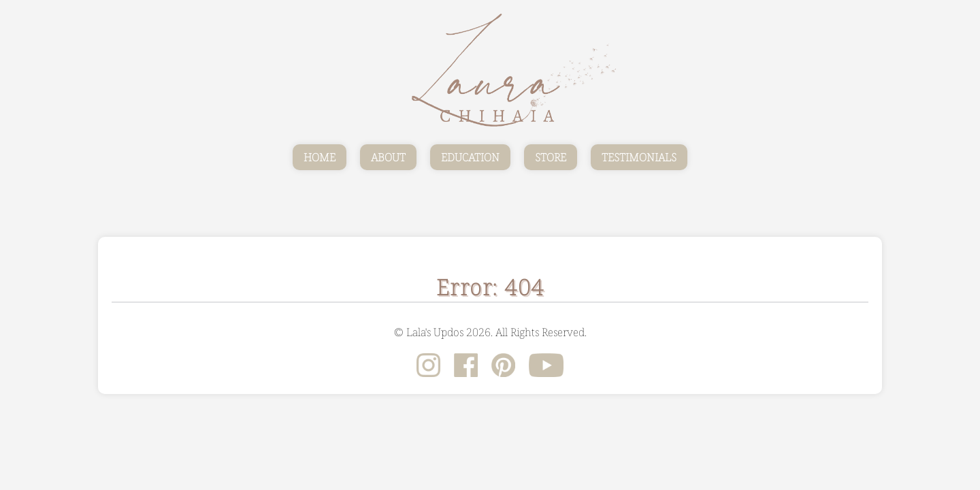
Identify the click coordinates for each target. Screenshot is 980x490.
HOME (320, 157)
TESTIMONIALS (639, 157)
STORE (551, 157)
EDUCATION (470, 157)
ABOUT (388, 157)
